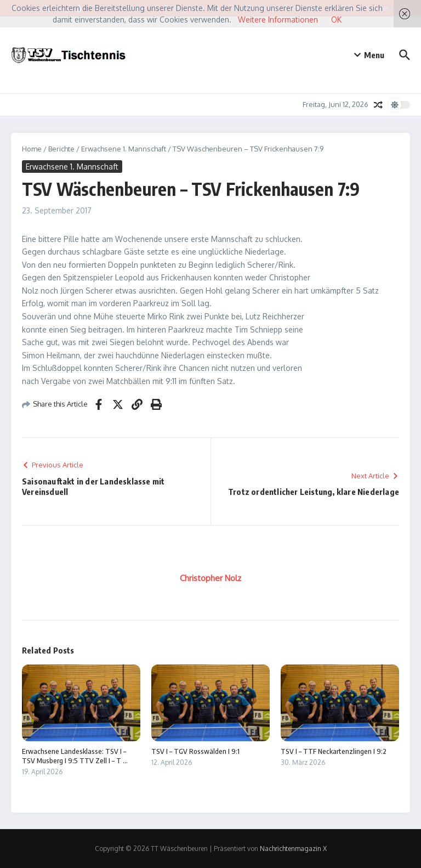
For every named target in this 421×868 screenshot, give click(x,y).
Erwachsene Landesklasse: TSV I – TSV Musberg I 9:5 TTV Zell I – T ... (75, 756)
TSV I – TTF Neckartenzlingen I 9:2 (334, 751)
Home (32, 149)
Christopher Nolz (210, 578)
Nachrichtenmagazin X (293, 849)
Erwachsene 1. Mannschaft (124, 149)
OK (336, 19)
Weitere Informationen (278, 19)
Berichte (61, 149)
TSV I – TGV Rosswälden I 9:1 (195, 751)
